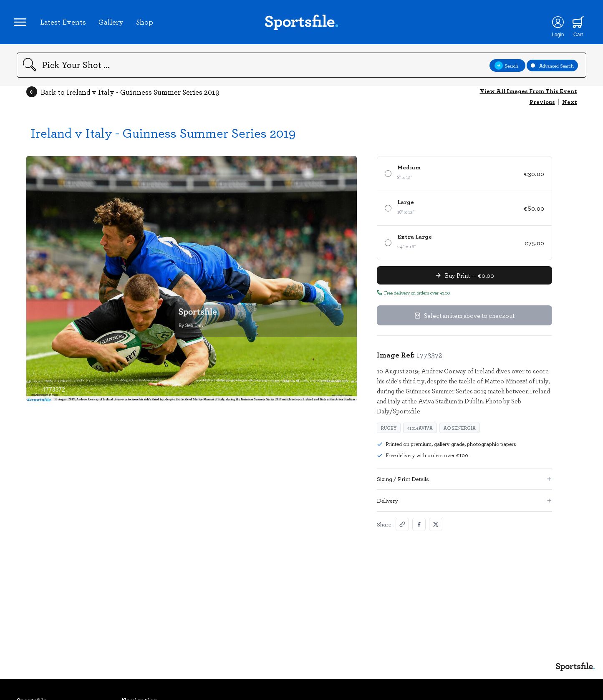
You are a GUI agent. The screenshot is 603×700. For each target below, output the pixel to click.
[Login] (553, 25)
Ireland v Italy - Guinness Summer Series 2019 (163, 138)
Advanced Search (552, 71)
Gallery (114, 25)
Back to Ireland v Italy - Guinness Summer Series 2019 (123, 98)
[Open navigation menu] (23, 25)
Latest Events (66, 25)
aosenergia (460, 434)
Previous (542, 107)
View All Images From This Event (529, 97)
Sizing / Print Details (464, 485)
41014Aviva (420, 434)
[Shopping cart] (574, 25)
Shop (148, 25)
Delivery (464, 506)
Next (570, 107)
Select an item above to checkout (464, 321)
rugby (389, 434)
